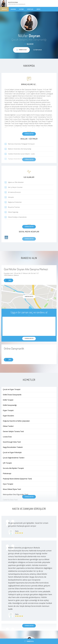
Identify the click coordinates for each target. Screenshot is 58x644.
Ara (9, 280)
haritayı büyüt (29, 296)
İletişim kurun (38, 50)
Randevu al (29, 641)
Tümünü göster (29, 134)
